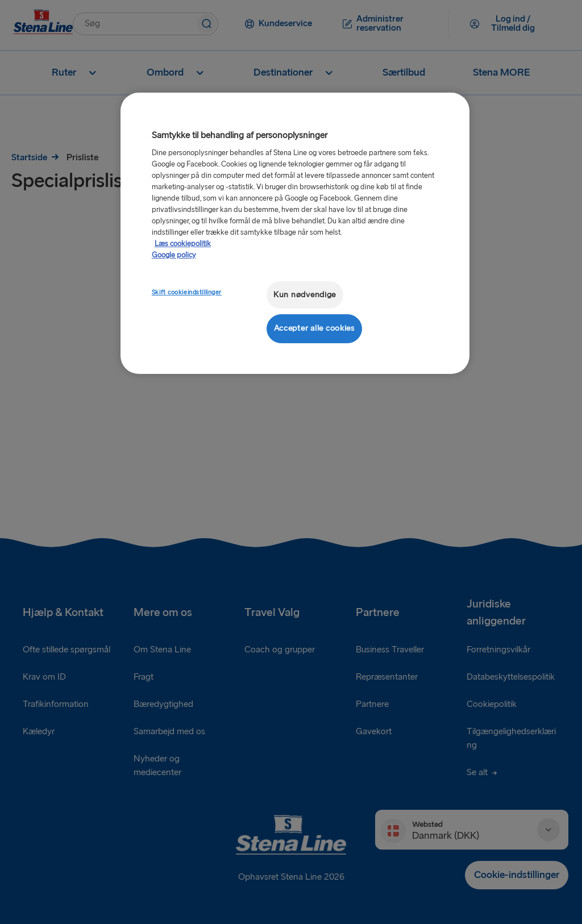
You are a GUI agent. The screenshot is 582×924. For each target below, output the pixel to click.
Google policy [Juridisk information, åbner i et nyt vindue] (174, 255)
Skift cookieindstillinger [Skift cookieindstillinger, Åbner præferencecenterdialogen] (187, 292)
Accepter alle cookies (314, 328)
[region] (295, 233)
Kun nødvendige (305, 295)
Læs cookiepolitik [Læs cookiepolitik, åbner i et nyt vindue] (183, 244)
